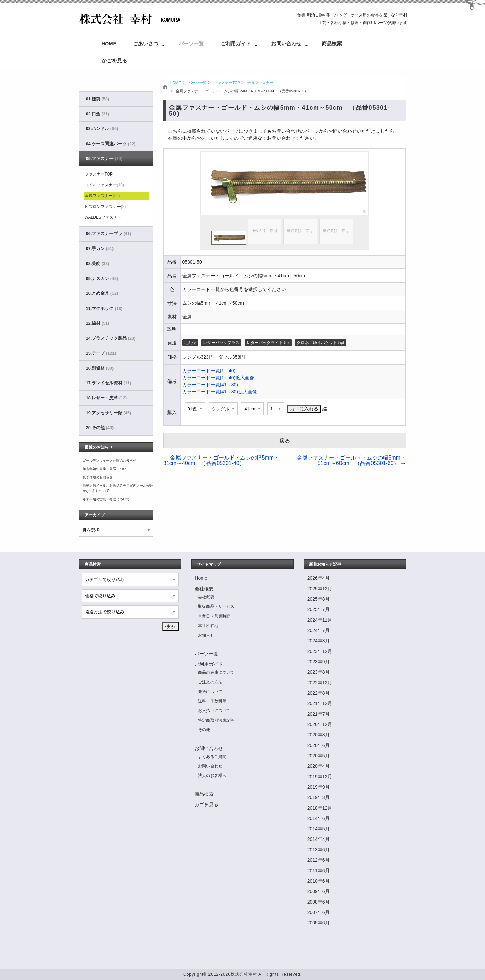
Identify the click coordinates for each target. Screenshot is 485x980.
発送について (210, 692)
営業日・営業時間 (214, 616)
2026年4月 (318, 578)
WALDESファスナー (103, 217)
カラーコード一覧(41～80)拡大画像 (220, 392)
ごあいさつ (146, 44)
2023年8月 (318, 672)
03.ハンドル (102, 129)
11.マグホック (104, 309)
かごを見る (114, 61)
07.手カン (100, 249)
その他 (204, 730)
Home (109, 44)
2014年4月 (318, 839)
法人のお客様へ (212, 776)
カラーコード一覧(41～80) (210, 385)
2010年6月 (318, 881)
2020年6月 (318, 745)
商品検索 (332, 44)
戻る (285, 441)
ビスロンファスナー (105, 207)
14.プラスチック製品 (111, 338)
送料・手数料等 (212, 701)
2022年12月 (320, 683)
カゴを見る (206, 804)
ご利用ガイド (236, 44)
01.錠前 (98, 99)
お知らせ (206, 635)
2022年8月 (318, 693)
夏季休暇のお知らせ (98, 477)
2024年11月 (320, 620)
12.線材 (98, 323)
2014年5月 (318, 829)
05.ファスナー (104, 159)
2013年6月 (318, 850)
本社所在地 (208, 626)
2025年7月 (318, 609)
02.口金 (98, 114)
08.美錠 (98, 264)
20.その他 (100, 428)
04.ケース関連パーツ (111, 144)
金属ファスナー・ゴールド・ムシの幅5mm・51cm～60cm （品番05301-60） (351, 460)
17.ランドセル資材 (108, 383)
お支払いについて (214, 710)
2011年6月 (318, 871)
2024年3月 (318, 641)
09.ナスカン (102, 279)
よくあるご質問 (212, 757)
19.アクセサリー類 (108, 413)
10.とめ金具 (102, 293)
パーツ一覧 (191, 44)
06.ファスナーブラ (108, 234)
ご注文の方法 (210, 682)
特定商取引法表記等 (216, 720)
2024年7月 (318, 630)
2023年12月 (320, 651)
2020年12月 (320, 724)
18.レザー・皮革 (106, 398)
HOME (175, 83)
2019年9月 (318, 787)
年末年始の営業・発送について (106, 469)
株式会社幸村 (244, 974)
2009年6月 (318, 891)
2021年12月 (320, 703)
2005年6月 (318, 923)
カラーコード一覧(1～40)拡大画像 (218, 378)
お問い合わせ (286, 44)
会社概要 (204, 589)
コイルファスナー (104, 185)
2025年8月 (318, 599)
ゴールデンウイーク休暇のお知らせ (109, 460)
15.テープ (101, 353)
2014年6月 (318, 818)
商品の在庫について (216, 672)
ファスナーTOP (227, 83)
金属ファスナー (260, 83)
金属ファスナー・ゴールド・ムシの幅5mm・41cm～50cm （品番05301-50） (242, 91)
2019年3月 (318, 797)
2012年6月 (318, 860)
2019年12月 (320, 777)
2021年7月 (318, 714)
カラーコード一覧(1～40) (209, 371)
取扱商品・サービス (216, 606)
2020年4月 (318, 766)
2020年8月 (318, 735)
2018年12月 (320, 808)
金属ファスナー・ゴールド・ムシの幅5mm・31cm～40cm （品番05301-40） (221, 460)
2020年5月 (318, 756)
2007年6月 (318, 912)
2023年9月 (318, 662)
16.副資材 (100, 368)
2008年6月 (318, 902)
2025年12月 (320, 589)
